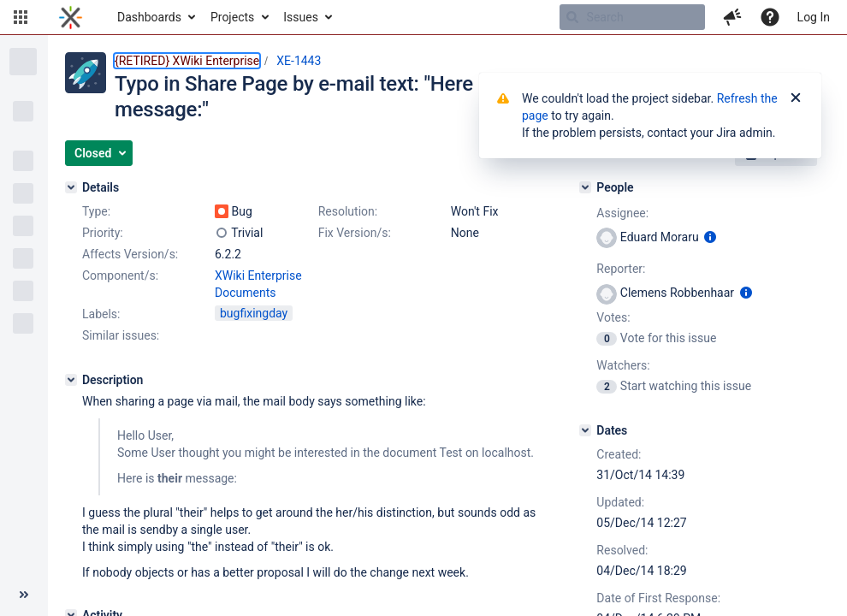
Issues (301, 17)
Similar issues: (121, 335)
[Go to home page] (71, 17)
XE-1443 (299, 61)
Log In (814, 17)
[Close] (796, 98)
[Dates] (585, 430)
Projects (232, 17)
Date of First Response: (658, 598)
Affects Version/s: (130, 254)
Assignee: (622, 213)
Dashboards (149, 17)
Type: (96, 211)
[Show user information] (710, 237)
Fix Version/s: (355, 233)
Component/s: (120, 275)
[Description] (71, 380)
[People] (585, 187)
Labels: (101, 314)
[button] (21, 17)
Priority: (103, 233)
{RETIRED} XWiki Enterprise (187, 61)
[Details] (71, 187)
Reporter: (621, 269)
